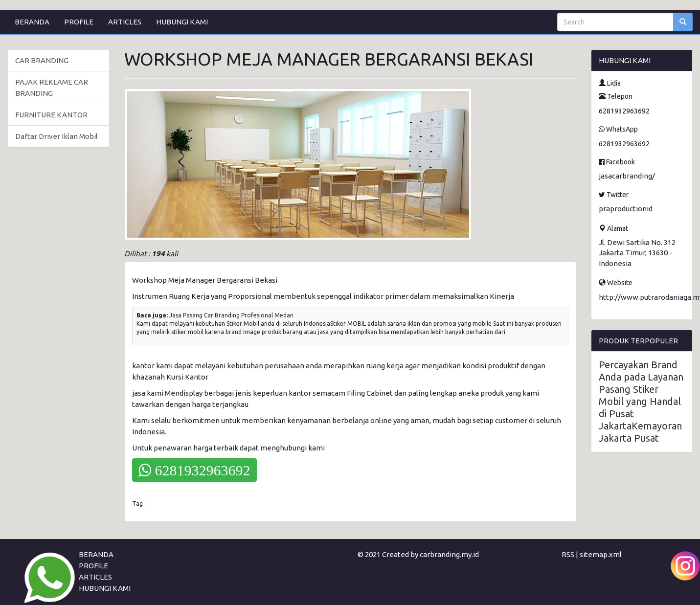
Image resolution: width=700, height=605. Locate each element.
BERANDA (32, 22)
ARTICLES (125, 22)
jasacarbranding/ (627, 176)
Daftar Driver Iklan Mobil (56, 136)
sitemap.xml (601, 554)
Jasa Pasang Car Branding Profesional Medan (231, 315)
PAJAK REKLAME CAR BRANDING (52, 88)
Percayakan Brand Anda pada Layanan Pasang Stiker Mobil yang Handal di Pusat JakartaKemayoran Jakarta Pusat (641, 401)
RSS (568, 554)
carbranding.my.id (449, 554)
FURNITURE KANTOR (51, 115)
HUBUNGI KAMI (182, 22)
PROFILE (79, 22)
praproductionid (626, 209)
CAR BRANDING (42, 60)
